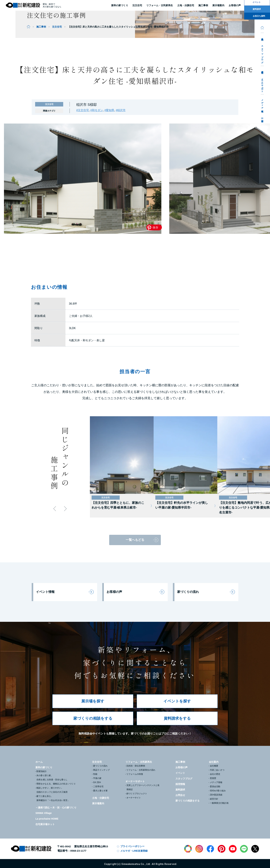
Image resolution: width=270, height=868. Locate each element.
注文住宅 (137, 5)
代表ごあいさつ (217, 770)
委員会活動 (215, 787)
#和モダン (97, 110)
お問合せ (262, 119)
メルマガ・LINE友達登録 (134, 851)
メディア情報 (262, 103)
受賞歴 (213, 778)
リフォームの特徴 (135, 774)
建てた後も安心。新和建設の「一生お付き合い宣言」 (53, 798)
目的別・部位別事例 (136, 766)
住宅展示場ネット (45, 824)
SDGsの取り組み (218, 791)
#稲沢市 (121, 110)
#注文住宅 (83, 110)
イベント (180, 773)
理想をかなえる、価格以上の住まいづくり (56, 784)
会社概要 (214, 766)
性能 (95, 774)
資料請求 (180, 790)
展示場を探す (93, 701)
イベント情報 (45, 592)
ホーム (39, 762)
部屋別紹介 (41, 771)
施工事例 (41, 27)
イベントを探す (177, 701)
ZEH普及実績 (216, 795)
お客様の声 (114, 592)
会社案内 (262, 37)
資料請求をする (177, 718)
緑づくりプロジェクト (137, 794)
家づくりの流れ (188, 592)
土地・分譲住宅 (186, 5)
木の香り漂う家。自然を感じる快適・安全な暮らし (52, 778)
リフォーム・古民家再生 (160, 5)
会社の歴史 (215, 774)
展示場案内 (98, 803)
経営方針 (214, 799)
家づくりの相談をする (93, 718)
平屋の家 (97, 778)
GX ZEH (97, 782)
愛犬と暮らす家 (100, 791)
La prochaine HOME (47, 819)
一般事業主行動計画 (219, 803)
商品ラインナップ (101, 770)
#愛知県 (109, 110)
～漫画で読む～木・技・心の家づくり (56, 808)
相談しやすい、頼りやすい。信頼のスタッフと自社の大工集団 (52, 790)
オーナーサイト (134, 798)
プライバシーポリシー (132, 846)
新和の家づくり (120, 5)
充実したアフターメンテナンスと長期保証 (143, 787)
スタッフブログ (262, 53)
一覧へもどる (135, 540)
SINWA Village (44, 813)
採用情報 (262, 70)
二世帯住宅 (98, 787)
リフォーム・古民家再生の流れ (141, 770)
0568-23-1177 (78, 851)
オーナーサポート (262, 84)
